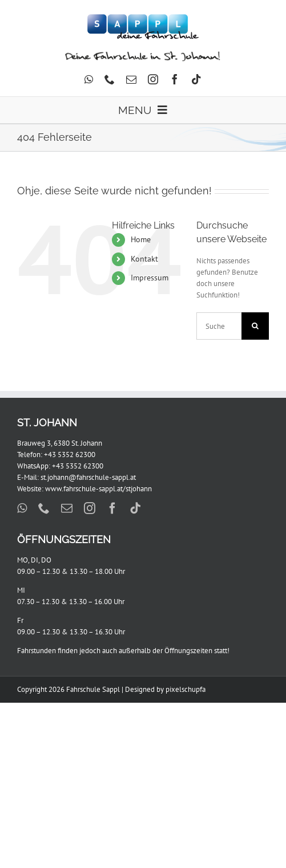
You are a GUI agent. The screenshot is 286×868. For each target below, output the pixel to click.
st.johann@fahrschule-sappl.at (88, 477)
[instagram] (153, 79)
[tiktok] (196, 79)
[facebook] (175, 79)
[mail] (131, 79)
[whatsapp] (89, 79)
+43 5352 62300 (70, 455)
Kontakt (144, 259)
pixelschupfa (186, 689)
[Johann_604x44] (143, 54)
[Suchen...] (219, 326)
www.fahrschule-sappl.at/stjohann (98, 489)
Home (141, 239)
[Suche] (255, 326)
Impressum (150, 278)
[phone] (110, 79)
